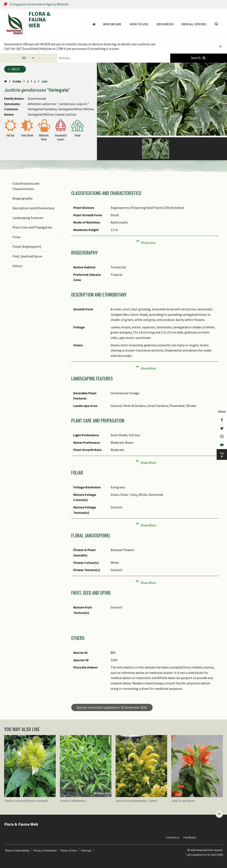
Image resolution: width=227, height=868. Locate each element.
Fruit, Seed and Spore (27, 256)
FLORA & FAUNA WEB (40, 20)
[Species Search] (199, 58)
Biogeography (22, 198)
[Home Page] (5, 81)
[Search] (216, 24)
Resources (165, 24)
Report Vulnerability (17, 850)
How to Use (139, 24)
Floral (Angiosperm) (27, 246)
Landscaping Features (28, 218)
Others (17, 266)
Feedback (190, 837)
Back (16, 69)
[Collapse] (145, 241)
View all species (194, 24)
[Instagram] (222, 437)
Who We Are (112, 24)
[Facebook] (222, 420)
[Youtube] (222, 445)
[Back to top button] (219, 814)
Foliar (17, 237)
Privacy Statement (45, 850)
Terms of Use (69, 850)
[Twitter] (222, 428)
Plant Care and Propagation (32, 227)
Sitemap (86, 850)
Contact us (173, 837)
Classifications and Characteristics (26, 186)
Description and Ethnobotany (33, 208)
